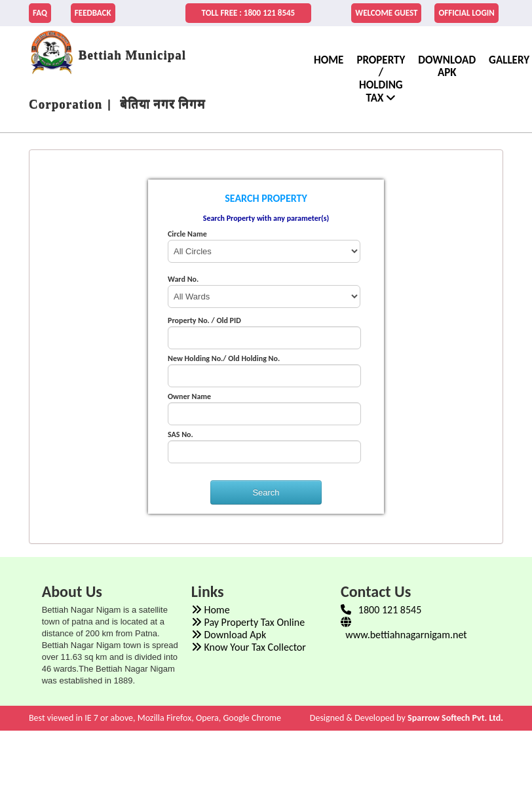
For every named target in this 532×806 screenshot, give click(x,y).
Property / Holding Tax (381, 79)
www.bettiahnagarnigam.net (404, 629)
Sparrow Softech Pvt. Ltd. (455, 718)
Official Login (466, 13)
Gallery (509, 65)
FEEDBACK (93, 13)
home (329, 60)
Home (211, 610)
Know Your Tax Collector (249, 647)
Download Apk (447, 66)
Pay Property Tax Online (248, 622)
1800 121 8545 (381, 610)
